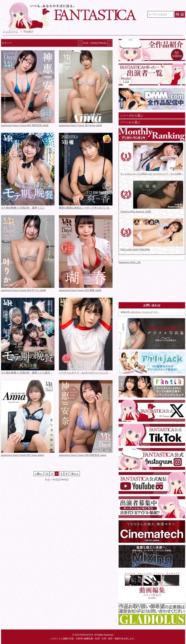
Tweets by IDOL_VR (130, 262)
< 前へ (39, 474)
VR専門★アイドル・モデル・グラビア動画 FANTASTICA (74, 17)
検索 (180, 14)
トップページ (10, 32)
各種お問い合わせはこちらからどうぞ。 (140, 312)
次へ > (75, 474)
